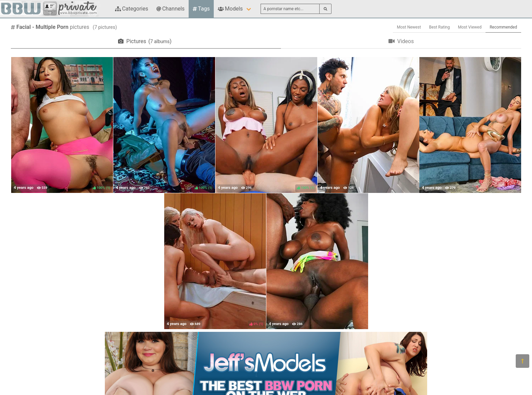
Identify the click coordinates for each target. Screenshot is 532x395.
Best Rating (440, 27)
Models (230, 9)
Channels (170, 9)
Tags (201, 9)
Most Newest (409, 27)
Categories (132, 9)
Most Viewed (470, 27)
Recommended (503, 27)
